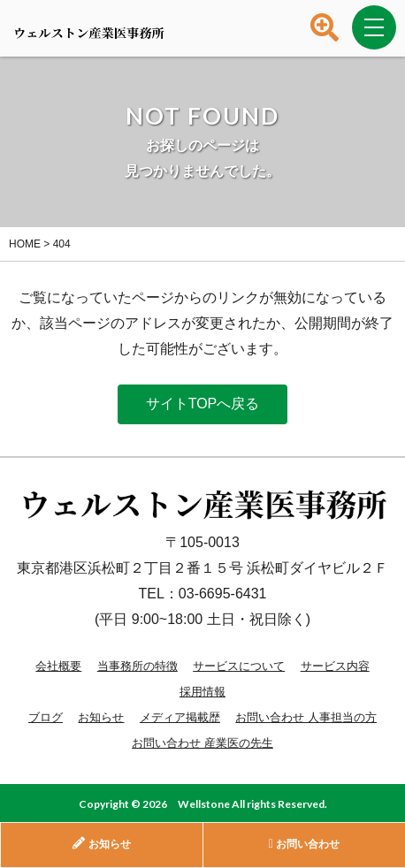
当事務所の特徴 (138, 666)
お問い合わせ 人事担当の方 (306, 717)
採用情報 (202, 692)
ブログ (46, 717)
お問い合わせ (304, 844)
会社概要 (58, 666)
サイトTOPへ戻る (203, 404)
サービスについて (239, 666)
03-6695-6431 (223, 594)
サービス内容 (335, 666)
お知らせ (101, 717)
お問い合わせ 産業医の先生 (202, 743)
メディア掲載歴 (180, 717)
